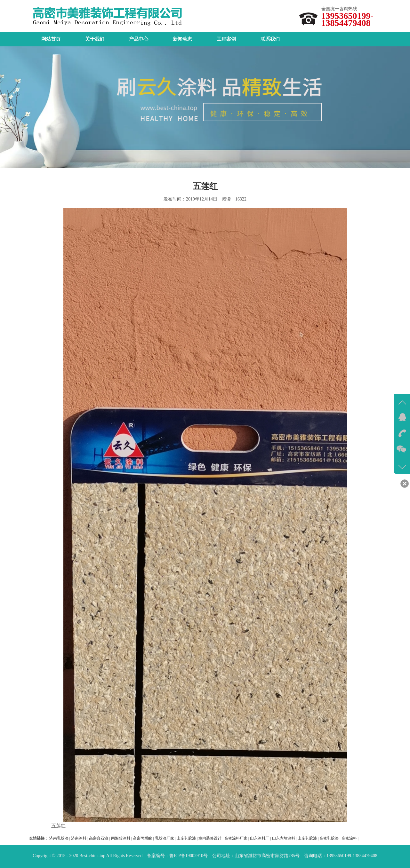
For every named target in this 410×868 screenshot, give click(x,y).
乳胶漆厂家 (165, 838)
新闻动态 (182, 39)
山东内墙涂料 (284, 838)
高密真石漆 (99, 838)
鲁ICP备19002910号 (189, 856)
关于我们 (95, 39)
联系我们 (270, 39)
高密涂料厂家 (236, 838)
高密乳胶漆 (329, 838)
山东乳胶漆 (186, 838)
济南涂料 (79, 838)
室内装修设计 (210, 838)
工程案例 (226, 39)
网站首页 (51, 39)
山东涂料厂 (260, 838)
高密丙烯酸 (142, 838)
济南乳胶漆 (59, 838)
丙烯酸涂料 (121, 838)
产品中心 (139, 39)
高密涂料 (349, 838)
